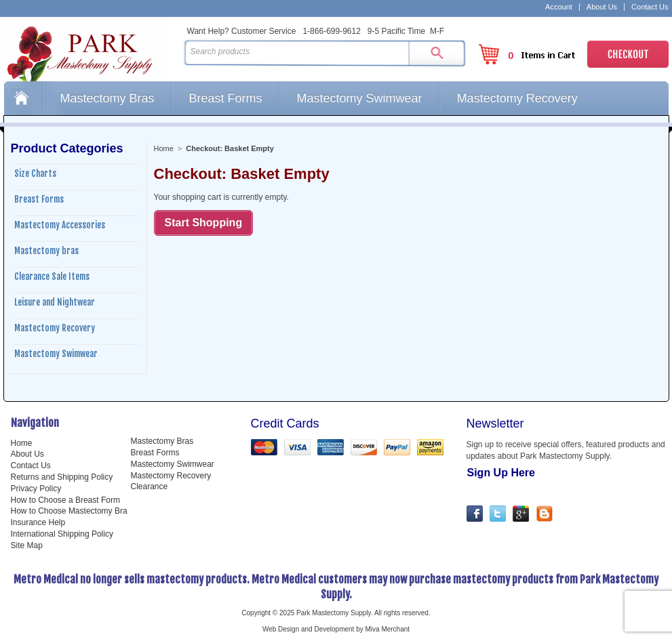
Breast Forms (226, 98)
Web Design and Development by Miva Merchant (336, 629)
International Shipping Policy (62, 534)
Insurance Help (38, 522)
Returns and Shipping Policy (62, 477)
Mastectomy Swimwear (360, 98)
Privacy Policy (36, 489)
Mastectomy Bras (107, 98)
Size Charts (35, 173)
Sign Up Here (501, 473)
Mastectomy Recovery (517, 98)
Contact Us (650, 7)
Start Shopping (204, 223)
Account (559, 7)
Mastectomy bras (46, 251)
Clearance (150, 487)
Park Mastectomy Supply (91, 51)
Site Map (27, 545)
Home (23, 98)
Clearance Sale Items (52, 276)
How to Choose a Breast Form (65, 500)
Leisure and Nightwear (55, 302)
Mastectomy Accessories (60, 225)
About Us (602, 7)
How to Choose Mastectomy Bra (69, 511)
